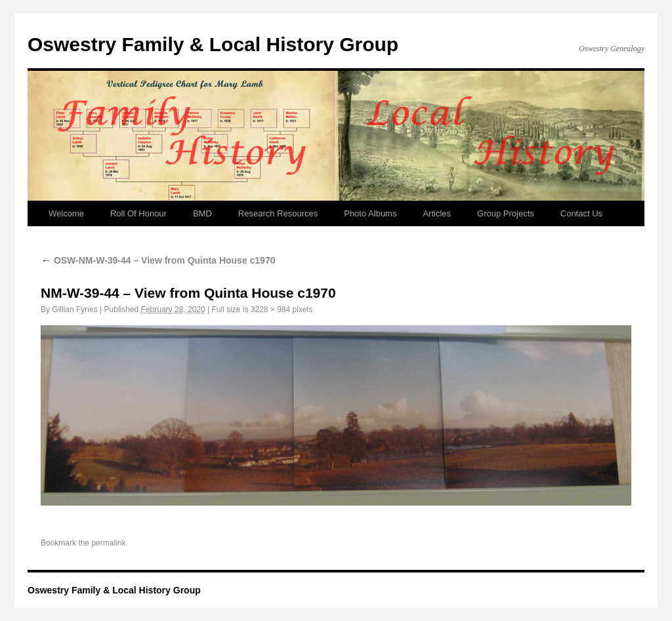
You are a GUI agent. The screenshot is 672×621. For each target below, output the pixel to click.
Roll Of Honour (138, 213)
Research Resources (278, 213)
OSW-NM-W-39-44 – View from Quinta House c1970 (158, 260)
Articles (437, 213)
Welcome (66, 213)
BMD (202, 213)
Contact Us (581, 213)
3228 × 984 (270, 310)
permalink (108, 543)
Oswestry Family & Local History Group (213, 44)
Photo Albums (370, 213)
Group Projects (506, 213)
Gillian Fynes (74, 310)
